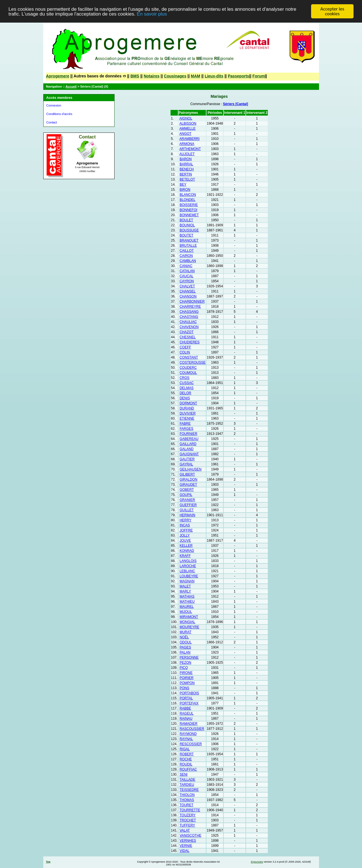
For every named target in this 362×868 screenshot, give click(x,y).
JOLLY (185, 535)
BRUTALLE (188, 246)
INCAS (185, 525)
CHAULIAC (188, 322)
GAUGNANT (189, 454)
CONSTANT (189, 357)
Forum (259, 76)
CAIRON (186, 256)
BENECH (187, 169)
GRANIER (187, 500)
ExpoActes (257, 862)
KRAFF (185, 556)
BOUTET (187, 235)
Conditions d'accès (59, 114)
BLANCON (188, 195)
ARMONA (187, 144)
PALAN (185, 652)
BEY (183, 185)
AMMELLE (187, 129)
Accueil (71, 86)
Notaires (152, 76)
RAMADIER (188, 724)
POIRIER (187, 678)
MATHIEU (187, 602)
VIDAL (185, 851)
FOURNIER (188, 434)
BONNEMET (189, 215)
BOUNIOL (187, 225)
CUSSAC (187, 383)
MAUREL (187, 607)
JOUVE (185, 541)
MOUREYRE (189, 627)
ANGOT (185, 134)
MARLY (185, 591)
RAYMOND (188, 734)
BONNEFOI (188, 210)
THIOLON (187, 795)
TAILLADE (188, 780)
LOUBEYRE (189, 576)
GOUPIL (186, 495)
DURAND (187, 408)
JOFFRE (186, 530)
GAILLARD (188, 444)
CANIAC (186, 266)
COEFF (185, 347)
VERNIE (186, 846)
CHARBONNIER (192, 301)
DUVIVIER (188, 413)
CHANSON (188, 296)
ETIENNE (187, 418)
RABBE (185, 708)
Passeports (238, 76)
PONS (184, 688)
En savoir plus (152, 14)
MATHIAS (187, 596)
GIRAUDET (188, 485)
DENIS (185, 398)
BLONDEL (188, 200)
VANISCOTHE (190, 836)
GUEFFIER (188, 505)
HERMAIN (187, 515)
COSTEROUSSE (193, 363)
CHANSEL (188, 291)
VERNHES (188, 841)
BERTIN (186, 174)
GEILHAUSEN (190, 469)
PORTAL (186, 698)
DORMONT (188, 403)
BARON (186, 159)
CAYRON (187, 281)
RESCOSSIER (191, 744)
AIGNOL (186, 118)
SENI (184, 774)
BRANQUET (189, 240)
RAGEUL (187, 713)
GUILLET (187, 510)
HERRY (186, 520)
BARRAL (186, 164)
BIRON (185, 190)
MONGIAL (187, 622)
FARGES (187, 429)
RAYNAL (186, 739)
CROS (185, 378)
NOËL (184, 637)
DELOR (185, 393)
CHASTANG (189, 317)
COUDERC (188, 368)
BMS (135, 76)
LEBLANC (187, 571)
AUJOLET (187, 154)
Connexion (54, 105)
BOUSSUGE (189, 230)
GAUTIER (187, 459)
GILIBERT (187, 474)
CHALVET (187, 286)
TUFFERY (187, 825)
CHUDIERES (190, 342)
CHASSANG (189, 312)
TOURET (187, 805)
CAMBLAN (188, 261)
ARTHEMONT (190, 149)
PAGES (185, 647)
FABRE (185, 424)
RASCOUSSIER (192, 729)
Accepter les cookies (332, 11)
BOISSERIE (189, 205)
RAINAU (186, 719)
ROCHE (186, 759)
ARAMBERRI (189, 139)
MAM (196, 76)
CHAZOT (187, 332)
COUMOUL (188, 373)
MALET (185, 586)
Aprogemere (58, 76)
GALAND (187, 449)
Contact (52, 122)
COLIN (185, 352)
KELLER (186, 546)
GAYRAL (186, 464)
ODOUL (186, 642)
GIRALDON (188, 479)
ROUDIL (186, 764)
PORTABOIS (189, 693)
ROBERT (187, 754)
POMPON (187, 683)
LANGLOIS (188, 561)
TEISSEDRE (189, 790)
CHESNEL (188, 337)
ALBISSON (188, 123)
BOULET (186, 220)
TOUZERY (188, 815)
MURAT (186, 632)
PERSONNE (189, 657)
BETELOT (187, 179)
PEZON (185, 663)
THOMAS (187, 800)
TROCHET (188, 820)
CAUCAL (187, 276)
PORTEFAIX (189, 703)
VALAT (185, 830)
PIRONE (186, 673)
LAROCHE (188, 566)
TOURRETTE (190, 810)
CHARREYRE (190, 307)
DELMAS (187, 388)
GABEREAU (189, 439)
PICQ (184, 668)
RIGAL (185, 749)
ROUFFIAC (188, 769)
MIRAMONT (189, 617)
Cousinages (175, 76)
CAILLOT (187, 251)
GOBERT (187, 490)
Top (48, 862)
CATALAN (187, 271)
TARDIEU (187, 785)
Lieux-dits (214, 76)
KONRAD (187, 551)
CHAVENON (189, 327)
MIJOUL (186, 612)
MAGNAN (187, 581)
